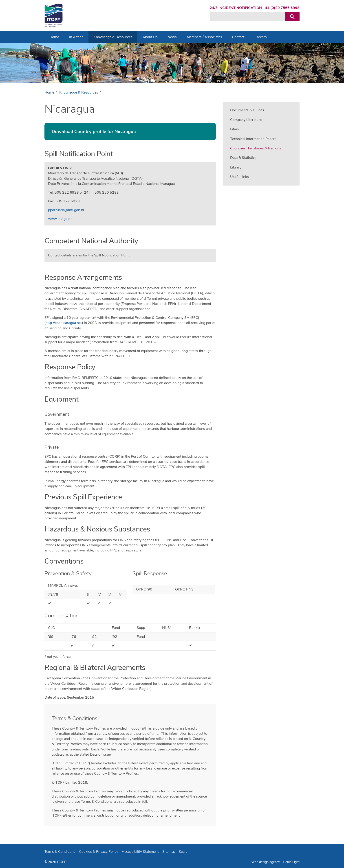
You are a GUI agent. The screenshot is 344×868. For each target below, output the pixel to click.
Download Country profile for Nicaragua (94, 132)
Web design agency (266, 862)
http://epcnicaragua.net (64, 323)
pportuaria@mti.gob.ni (66, 210)
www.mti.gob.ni (61, 219)
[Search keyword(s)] (247, 17)
